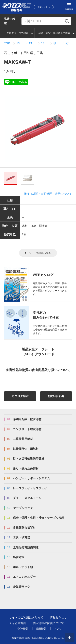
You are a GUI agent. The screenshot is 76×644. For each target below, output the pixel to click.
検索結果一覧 (57, 43)
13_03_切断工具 (33, 43)
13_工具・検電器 (20, 43)
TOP (7, 43)
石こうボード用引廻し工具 (70, 43)
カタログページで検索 (16, 33)
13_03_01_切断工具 (45, 43)
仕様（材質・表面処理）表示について (48, 194)
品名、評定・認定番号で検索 (54, 33)
